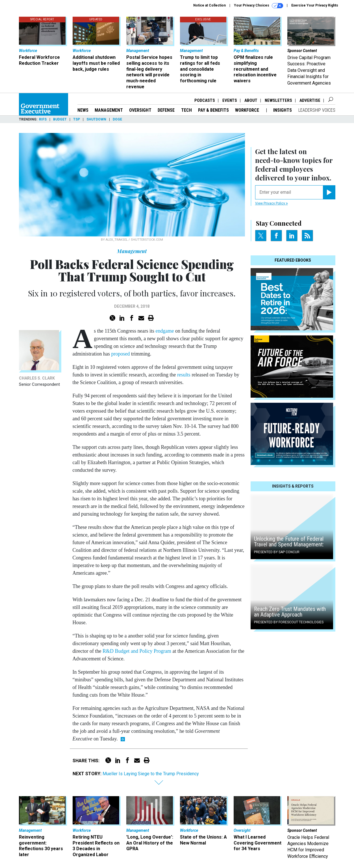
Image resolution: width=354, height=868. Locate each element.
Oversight (140, 110)
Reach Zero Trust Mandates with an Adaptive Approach (290, 612)
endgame (165, 331)
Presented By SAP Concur (277, 552)
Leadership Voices (317, 110)
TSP (77, 119)
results (183, 375)
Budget (60, 119)
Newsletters (278, 100)
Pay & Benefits (213, 110)
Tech (186, 110)
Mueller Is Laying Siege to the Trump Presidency (151, 774)
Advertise (310, 100)
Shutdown (96, 119)
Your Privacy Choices (259, 6)
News (83, 110)
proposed (120, 354)
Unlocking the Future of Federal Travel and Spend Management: (289, 542)
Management (109, 110)
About (251, 100)
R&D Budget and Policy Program (137, 651)
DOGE (117, 119)
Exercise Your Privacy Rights (315, 5)
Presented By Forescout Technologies (289, 622)
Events (230, 100)
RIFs (43, 119)
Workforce (248, 110)
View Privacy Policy (272, 203)
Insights (283, 110)
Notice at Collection (209, 5)
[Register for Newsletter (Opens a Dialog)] (329, 192)
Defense (166, 110)
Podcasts (205, 100)
